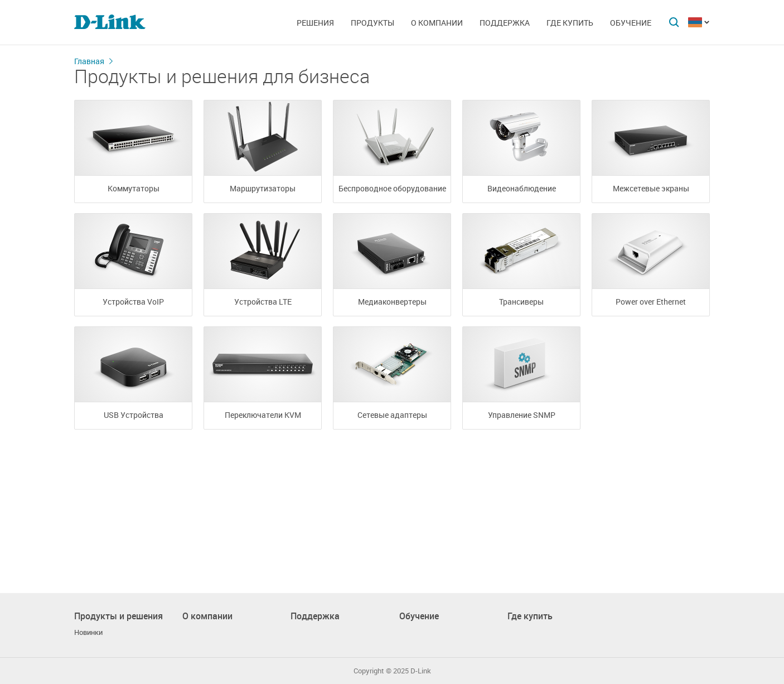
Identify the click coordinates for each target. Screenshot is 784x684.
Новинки (88, 632)
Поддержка (505, 23)
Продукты (372, 23)
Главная (89, 61)
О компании (437, 23)
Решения (315, 23)
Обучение (631, 23)
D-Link (421, 671)
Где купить (570, 23)
